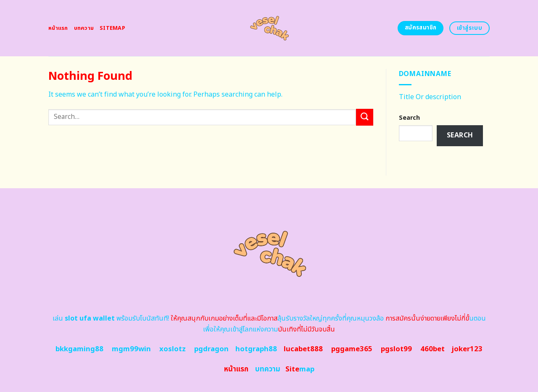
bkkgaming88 (79, 349)
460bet (433, 349)
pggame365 (352, 349)
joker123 (467, 349)
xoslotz (173, 349)
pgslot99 (396, 349)
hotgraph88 (256, 349)
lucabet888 (303, 349)
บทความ (84, 28)
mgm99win (131, 349)
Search (409, 118)
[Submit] (364, 117)
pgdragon (211, 349)
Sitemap (112, 28)
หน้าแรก (58, 28)
